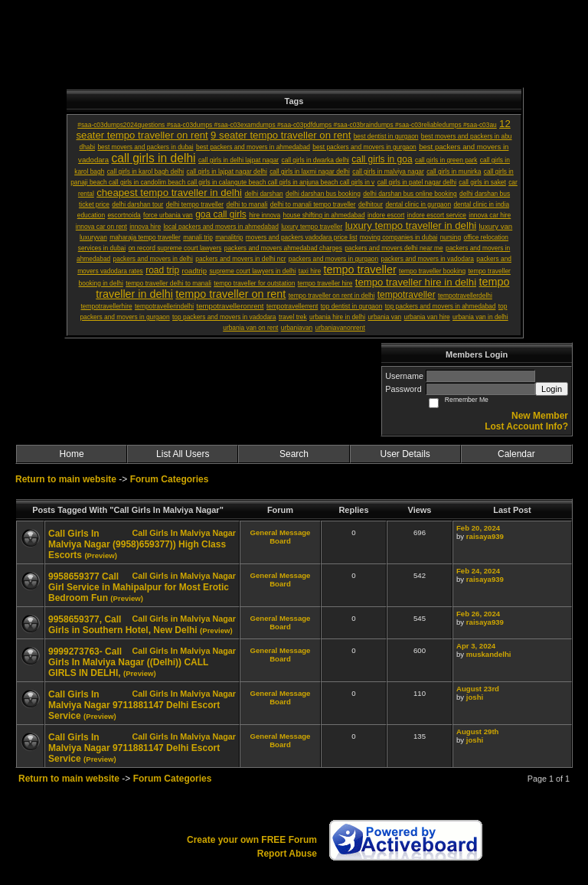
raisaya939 (485, 536)
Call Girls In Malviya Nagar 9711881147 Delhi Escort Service (134, 705)
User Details (405, 454)
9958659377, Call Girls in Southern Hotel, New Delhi (123, 625)
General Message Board (281, 537)
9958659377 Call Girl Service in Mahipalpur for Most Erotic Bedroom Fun (139, 587)
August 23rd (478, 689)
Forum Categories (170, 479)
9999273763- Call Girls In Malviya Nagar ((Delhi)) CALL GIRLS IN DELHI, (128, 662)
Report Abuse (287, 854)
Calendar (516, 454)
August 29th (477, 732)
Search (294, 454)
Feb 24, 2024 (478, 571)
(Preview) (101, 555)
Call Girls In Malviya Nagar (184, 533)
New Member (540, 416)
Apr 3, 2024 (476, 646)
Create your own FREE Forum (252, 840)
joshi (475, 697)
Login (552, 389)
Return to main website (67, 479)
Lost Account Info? (526, 426)
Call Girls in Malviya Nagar (184, 576)
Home (72, 454)
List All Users (183, 454)
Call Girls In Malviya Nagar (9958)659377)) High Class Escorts (137, 544)
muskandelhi (489, 654)
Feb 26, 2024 (478, 614)
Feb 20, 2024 (478, 528)
